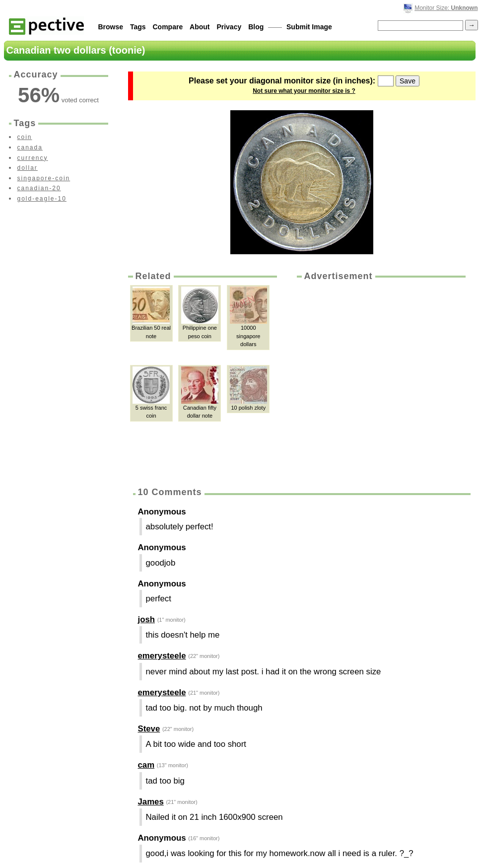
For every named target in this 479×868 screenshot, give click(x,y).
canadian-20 (39, 188)
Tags (138, 27)
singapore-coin (44, 178)
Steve (149, 729)
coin (25, 137)
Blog (256, 27)
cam (146, 765)
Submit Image (309, 27)
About (200, 27)
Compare (168, 27)
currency (33, 158)
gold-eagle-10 (42, 199)
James (151, 802)
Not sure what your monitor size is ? (304, 91)
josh (147, 619)
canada (30, 147)
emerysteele (162, 656)
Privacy (229, 27)
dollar (28, 168)
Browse (111, 27)
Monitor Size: (446, 8)
